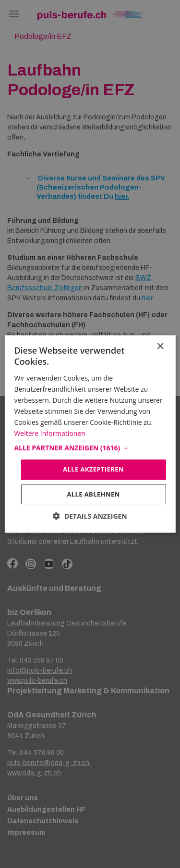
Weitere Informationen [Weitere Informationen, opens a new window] (49, 433)
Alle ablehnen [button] (93, 494)
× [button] (160, 347)
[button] (90, 448)
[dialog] (90, 434)
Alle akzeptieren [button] (93, 469)
